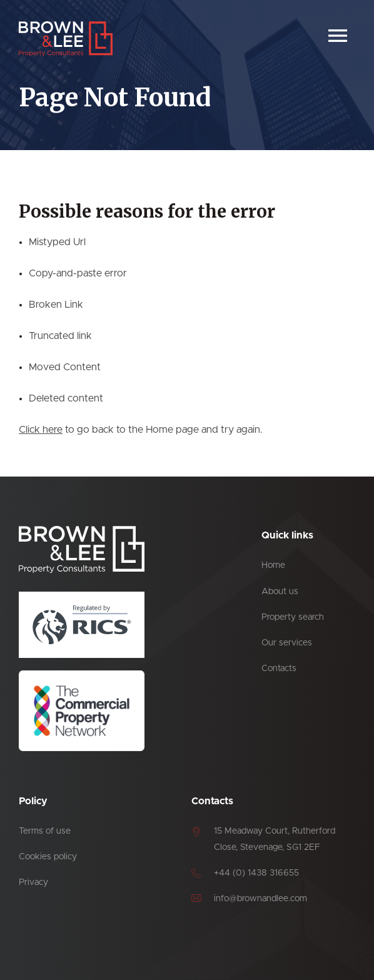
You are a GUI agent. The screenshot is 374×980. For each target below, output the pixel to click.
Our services (287, 643)
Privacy (33, 882)
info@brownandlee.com (260, 899)
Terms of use (45, 831)
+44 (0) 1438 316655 (256, 873)
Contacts (279, 669)
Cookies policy (48, 857)
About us (280, 592)
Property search (293, 617)
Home (273, 565)
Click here (41, 430)
